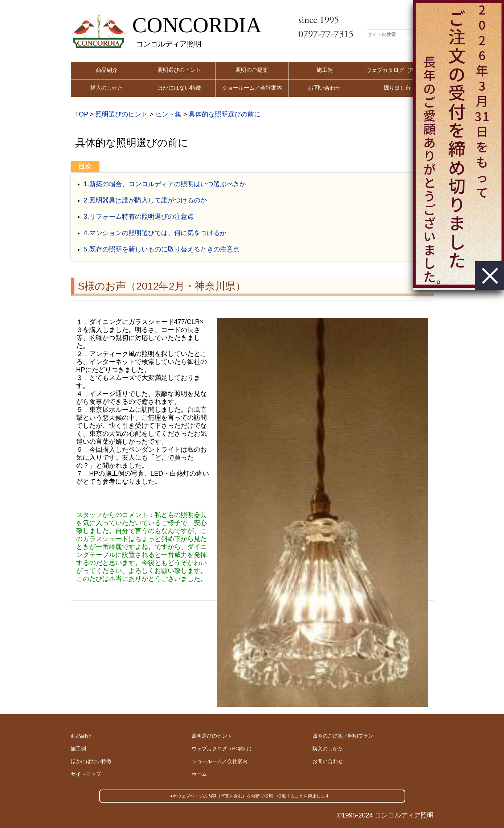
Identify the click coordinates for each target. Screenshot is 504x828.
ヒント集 (168, 114)
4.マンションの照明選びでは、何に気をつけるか (155, 233)
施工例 (325, 70)
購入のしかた (107, 88)
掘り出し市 (397, 88)
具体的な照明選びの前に (225, 114)
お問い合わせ (324, 88)
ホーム (199, 774)
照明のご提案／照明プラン (343, 736)
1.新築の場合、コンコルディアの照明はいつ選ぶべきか (165, 184)
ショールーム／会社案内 (252, 88)
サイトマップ (86, 774)
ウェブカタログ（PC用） (397, 70)
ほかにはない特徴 (179, 88)
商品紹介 (107, 70)
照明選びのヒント (179, 70)
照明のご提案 (252, 70)
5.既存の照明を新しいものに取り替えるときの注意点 (162, 249)
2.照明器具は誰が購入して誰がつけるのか (145, 200)
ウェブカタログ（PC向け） (223, 749)
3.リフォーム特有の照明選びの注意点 (139, 217)
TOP (82, 114)
